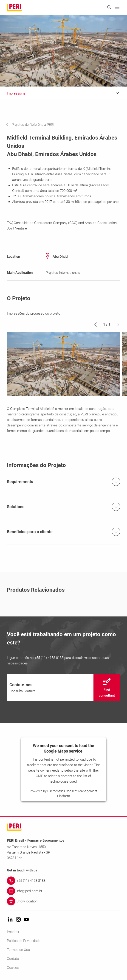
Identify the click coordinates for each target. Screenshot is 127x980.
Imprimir (13, 932)
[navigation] (34, 125)
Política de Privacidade (24, 941)
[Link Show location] (63, 901)
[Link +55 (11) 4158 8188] (63, 881)
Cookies (13, 968)
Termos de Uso (18, 950)
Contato (13, 959)
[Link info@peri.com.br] (63, 891)
